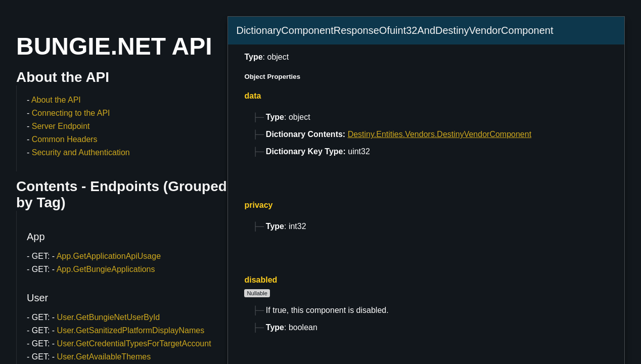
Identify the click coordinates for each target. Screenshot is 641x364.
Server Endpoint (61, 126)
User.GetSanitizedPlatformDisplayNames (131, 330)
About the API (56, 100)
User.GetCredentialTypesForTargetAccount (134, 344)
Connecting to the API (71, 113)
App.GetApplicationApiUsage (109, 256)
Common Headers (65, 139)
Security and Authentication (81, 152)
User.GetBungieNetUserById (109, 317)
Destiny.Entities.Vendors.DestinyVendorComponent (440, 134)
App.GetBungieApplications (106, 269)
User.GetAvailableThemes (104, 357)
